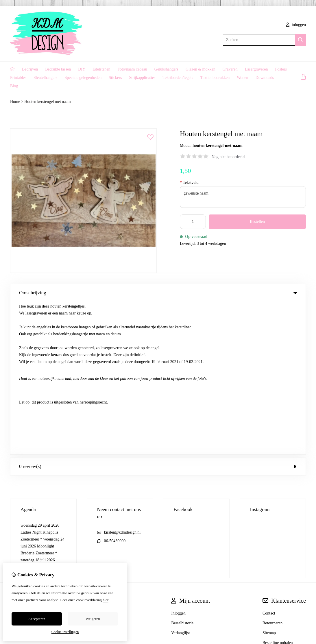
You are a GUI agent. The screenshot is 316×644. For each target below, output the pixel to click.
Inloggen (178, 460)
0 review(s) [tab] (158, 313)
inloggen (296, 25)
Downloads (265, 78)
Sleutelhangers (45, 78)
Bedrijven (30, 69)
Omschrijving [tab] (158, 293)
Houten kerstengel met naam (48, 102)
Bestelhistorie (182, 470)
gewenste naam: (243, 197)
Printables (18, 78)
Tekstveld (189, 183)
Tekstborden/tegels (178, 78)
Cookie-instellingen (65, 632)
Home (15, 102)
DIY (82, 69)
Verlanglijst (181, 480)
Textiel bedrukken (215, 78)
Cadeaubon (105, 460)
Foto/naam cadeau (132, 69)
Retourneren (272, 470)
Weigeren (93, 619)
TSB (303, 516)
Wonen (242, 78)
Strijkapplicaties (142, 78)
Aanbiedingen (107, 470)
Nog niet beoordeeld (228, 157)
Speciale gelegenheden (83, 78)
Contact (269, 460)
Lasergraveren (256, 69)
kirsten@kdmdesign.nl (122, 379)
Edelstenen (101, 69)
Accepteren (37, 619)
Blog (14, 86)
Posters (281, 69)
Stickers (115, 78)
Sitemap (269, 480)
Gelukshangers (166, 69)
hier (106, 600)
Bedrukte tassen (58, 69)
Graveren (230, 69)
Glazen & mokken (200, 69)
